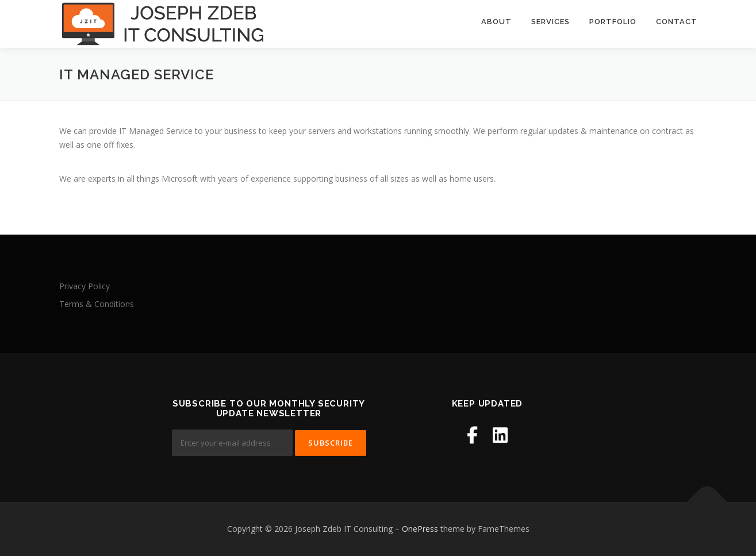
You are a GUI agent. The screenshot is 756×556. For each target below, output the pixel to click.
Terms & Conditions (97, 304)
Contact (677, 22)
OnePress (420, 529)
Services (550, 22)
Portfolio (613, 22)
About (496, 22)
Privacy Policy (85, 286)
